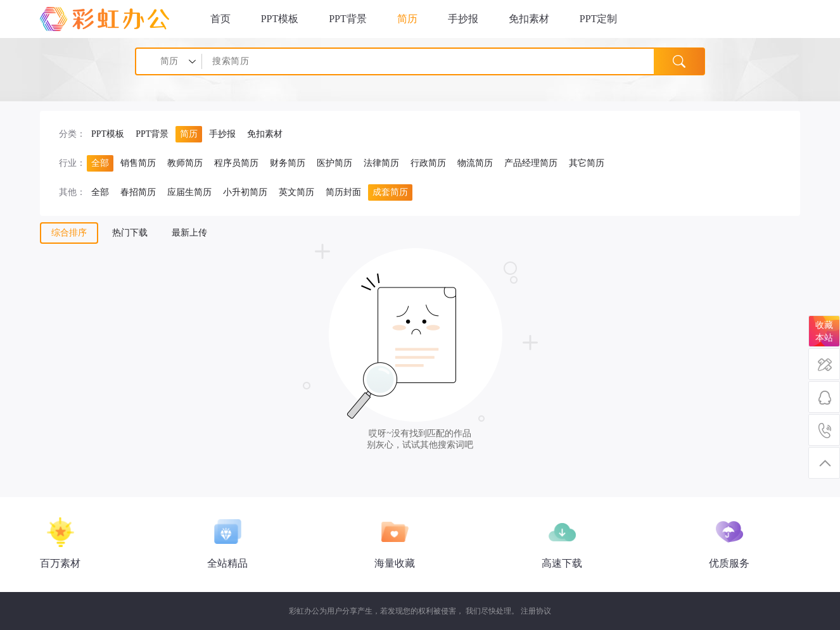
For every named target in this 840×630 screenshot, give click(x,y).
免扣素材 (529, 19)
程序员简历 (236, 163)
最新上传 (189, 233)
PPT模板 (280, 19)
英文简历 (296, 192)
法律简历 (381, 163)
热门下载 (130, 233)
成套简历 (390, 192)
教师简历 (185, 163)
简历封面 (343, 192)
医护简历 (334, 163)
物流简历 (475, 163)
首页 (220, 19)
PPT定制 (599, 19)
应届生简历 (189, 192)
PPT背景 (348, 19)
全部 (100, 163)
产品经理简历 (531, 163)
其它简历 (587, 163)
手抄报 (463, 19)
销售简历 (138, 163)
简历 (407, 19)
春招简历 (138, 192)
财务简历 (288, 163)
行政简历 (428, 163)
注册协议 (536, 611)
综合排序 (69, 233)
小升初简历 (245, 192)
